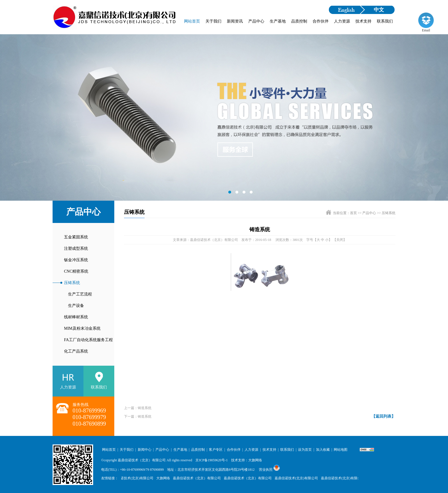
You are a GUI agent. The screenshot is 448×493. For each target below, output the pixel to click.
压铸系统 (72, 283)
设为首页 (305, 450)
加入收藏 (323, 450)
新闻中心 (145, 450)
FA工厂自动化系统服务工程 (88, 340)
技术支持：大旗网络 (247, 460)
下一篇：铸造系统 (138, 416)
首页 (353, 213)
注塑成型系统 (76, 248)
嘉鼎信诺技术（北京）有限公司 (142, 460)
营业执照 (266, 470)
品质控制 (299, 21)
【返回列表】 (383, 416)
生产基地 (278, 21)
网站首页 (192, 21)
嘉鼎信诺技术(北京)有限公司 (133, 478)
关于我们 (213, 21)
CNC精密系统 (76, 271)
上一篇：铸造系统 (138, 408)
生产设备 (74, 306)
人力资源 (342, 21)
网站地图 (341, 450)
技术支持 (363, 21)
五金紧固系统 (76, 237)
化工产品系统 (76, 351)
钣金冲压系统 (76, 260)
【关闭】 (340, 240)
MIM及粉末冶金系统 (82, 328)
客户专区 (216, 450)
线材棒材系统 (76, 317)
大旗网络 (164, 478)
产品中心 (256, 21)
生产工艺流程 (78, 294)
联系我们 (385, 21)
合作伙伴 (321, 21)
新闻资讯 (235, 21)
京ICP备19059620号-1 (212, 460)
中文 (379, 10)
